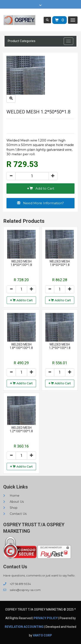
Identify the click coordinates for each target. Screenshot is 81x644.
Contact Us (15, 514)
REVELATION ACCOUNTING (24, 627)
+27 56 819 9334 (17, 584)
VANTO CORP (42, 635)
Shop (10, 508)
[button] (40, 188)
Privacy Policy (46, 618)
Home (11, 496)
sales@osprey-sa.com (22, 590)
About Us (13, 502)
